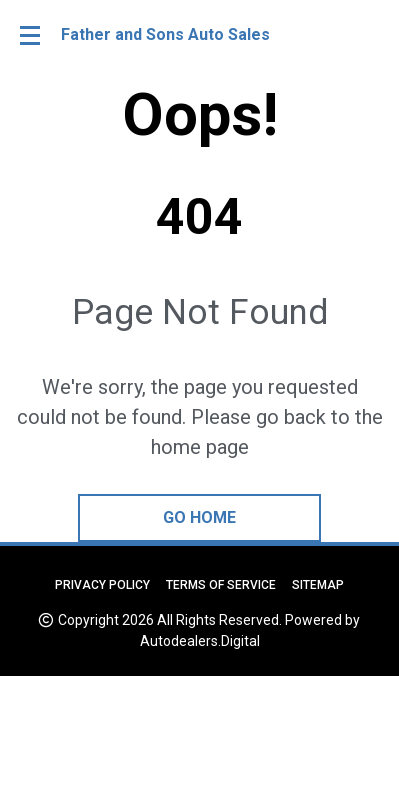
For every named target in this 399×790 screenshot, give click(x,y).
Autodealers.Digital (200, 641)
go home (199, 517)
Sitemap (318, 585)
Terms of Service (221, 585)
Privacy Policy (102, 585)
